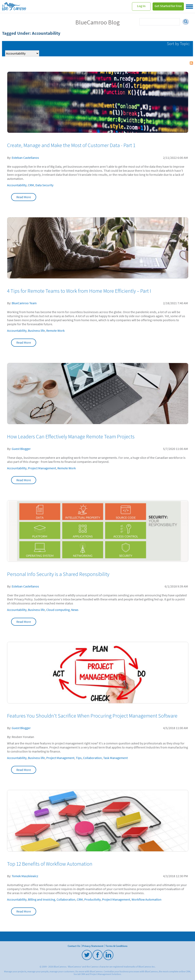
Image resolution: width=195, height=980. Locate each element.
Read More (24, 197)
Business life (36, 331)
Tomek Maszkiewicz (25, 876)
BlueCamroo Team (24, 303)
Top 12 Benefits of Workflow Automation (50, 864)
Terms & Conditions (116, 946)
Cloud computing (58, 610)
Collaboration (92, 758)
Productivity (92, 899)
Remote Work (55, 331)
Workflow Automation (147, 899)
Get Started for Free (168, 6)
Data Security (44, 185)
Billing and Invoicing (42, 899)
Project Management (42, 468)
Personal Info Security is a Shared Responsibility (58, 574)
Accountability (17, 185)
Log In (141, 6)
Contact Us (74, 946)
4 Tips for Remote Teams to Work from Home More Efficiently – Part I (79, 291)
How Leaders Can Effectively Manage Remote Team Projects (71, 437)
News (75, 610)
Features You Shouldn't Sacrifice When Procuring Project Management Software (92, 716)
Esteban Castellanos (25, 158)
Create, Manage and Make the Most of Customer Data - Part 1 (71, 145)
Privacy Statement (93, 946)
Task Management (115, 758)
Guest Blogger (21, 449)
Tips (79, 758)
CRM (31, 185)
